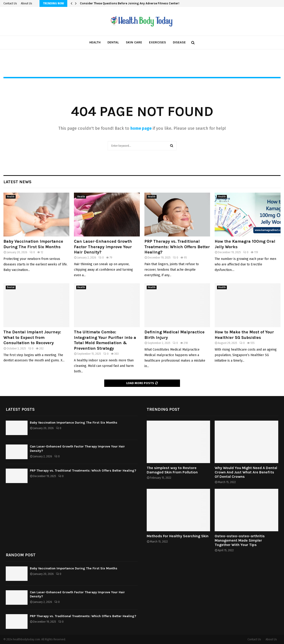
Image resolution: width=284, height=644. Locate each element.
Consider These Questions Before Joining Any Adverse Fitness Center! (130, 3)
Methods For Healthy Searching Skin (178, 536)
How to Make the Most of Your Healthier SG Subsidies (244, 335)
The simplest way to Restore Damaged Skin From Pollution (172, 470)
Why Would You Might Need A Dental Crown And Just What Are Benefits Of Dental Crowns (246, 472)
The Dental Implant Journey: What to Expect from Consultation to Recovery (32, 337)
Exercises (157, 42)
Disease (179, 42)
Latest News (17, 182)
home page (141, 128)
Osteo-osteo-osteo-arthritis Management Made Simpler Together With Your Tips (240, 540)
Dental (113, 42)
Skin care (134, 42)
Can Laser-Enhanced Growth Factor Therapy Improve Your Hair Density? (103, 247)
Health (95, 42)
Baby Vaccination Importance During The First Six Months (33, 244)
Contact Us (10, 3)
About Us (27, 3)
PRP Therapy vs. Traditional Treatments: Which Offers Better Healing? (177, 247)
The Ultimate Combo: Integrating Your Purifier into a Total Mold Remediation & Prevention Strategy (105, 340)
